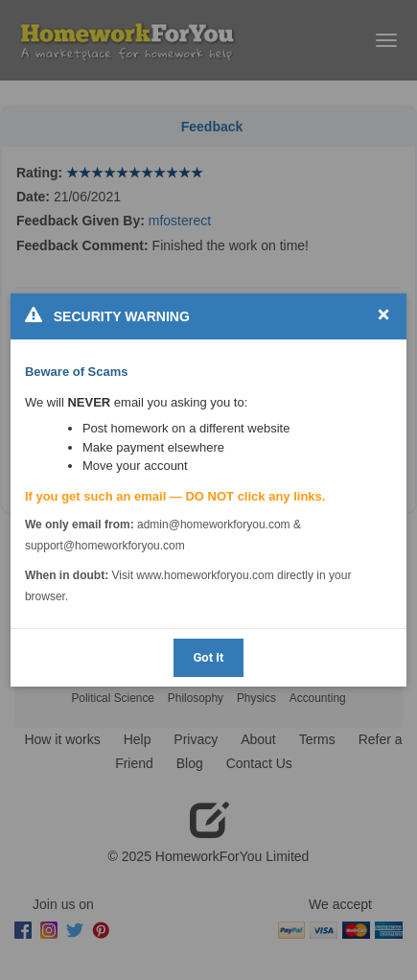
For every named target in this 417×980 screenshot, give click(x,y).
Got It (208, 657)
